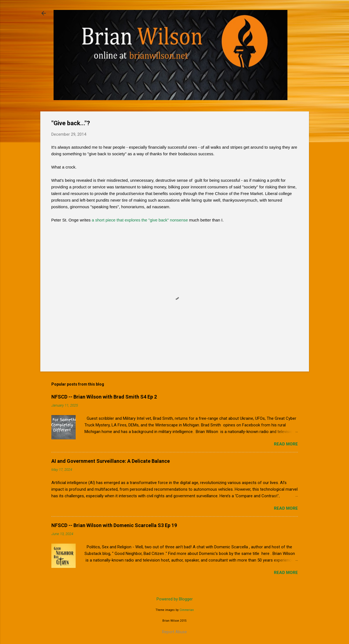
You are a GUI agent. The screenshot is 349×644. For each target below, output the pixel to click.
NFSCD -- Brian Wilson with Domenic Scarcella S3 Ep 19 (114, 525)
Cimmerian (187, 610)
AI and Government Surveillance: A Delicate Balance (111, 461)
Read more (286, 444)
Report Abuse (174, 632)
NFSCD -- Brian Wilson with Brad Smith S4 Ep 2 (104, 397)
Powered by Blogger (175, 599)
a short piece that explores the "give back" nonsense (140, 220)
